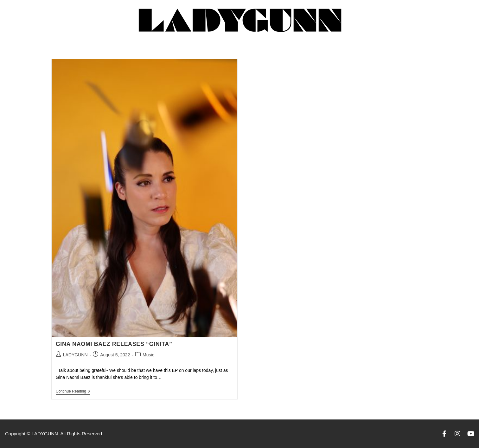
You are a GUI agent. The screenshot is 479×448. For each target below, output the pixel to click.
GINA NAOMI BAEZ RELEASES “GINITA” (114, 344)
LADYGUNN (75, 355)
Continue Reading (73, 391)
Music (148, 355)
